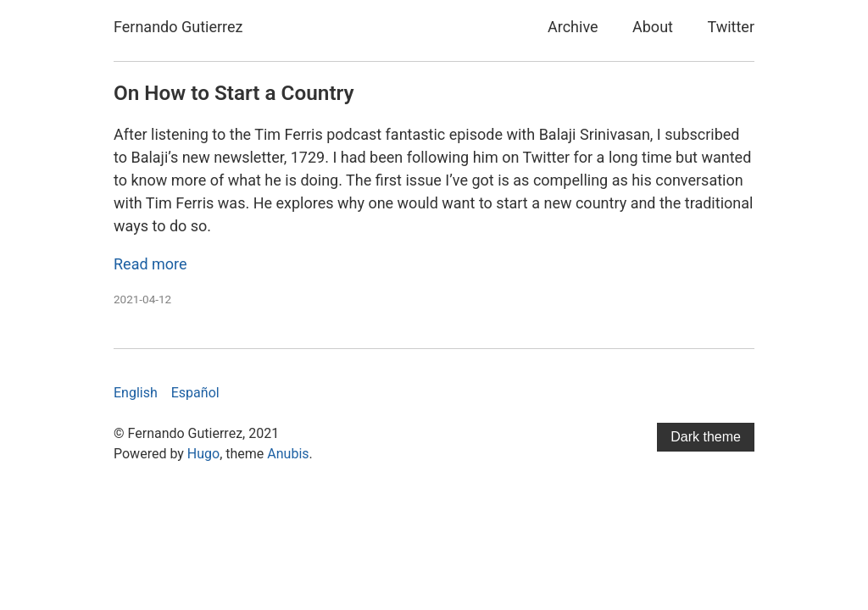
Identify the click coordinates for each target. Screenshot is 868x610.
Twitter (731, 27)
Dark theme (706, 437)
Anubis (288, 454)
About (653, 27)
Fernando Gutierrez (178, 27)
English (136, 393)
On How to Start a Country (234, 93)
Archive (573, 27)
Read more (150, 264)
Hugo (203, 454)
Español (195, 393)
